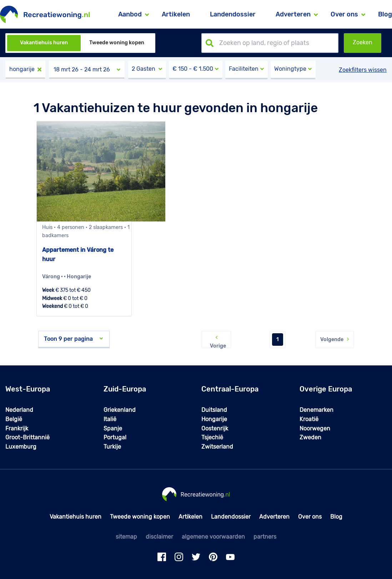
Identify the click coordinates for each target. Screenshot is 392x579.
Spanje (113, 428)
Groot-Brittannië (27, 437)
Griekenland (120, 410)
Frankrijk (17, 428)
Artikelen (176, 14)
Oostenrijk (215, 428)
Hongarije (214, 419)
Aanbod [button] (130, 14)
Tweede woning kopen (117, 43)
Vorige (216, 341)
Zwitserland (217, 447)
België (14, 419)
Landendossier (233, 14)
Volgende (335, 340)
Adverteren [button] (293, 14)
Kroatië (309, 419)
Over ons (310, 517)
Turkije (112, 447)
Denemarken (316, 410)
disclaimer (159, 537)
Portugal (115, 437)
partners (265, 537)
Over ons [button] (344, 14)
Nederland (19, 410)
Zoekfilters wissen (363, 70)
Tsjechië (212, 437)
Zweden (310, 437)
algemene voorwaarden (213, 537)
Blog (385, 14)
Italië (110, 419)
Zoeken (363, 42)
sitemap (126, 537)
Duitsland (214, 410)
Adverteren (274, 517)
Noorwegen (315, 428)
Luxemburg (21, 447)
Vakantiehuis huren (44, 43)
